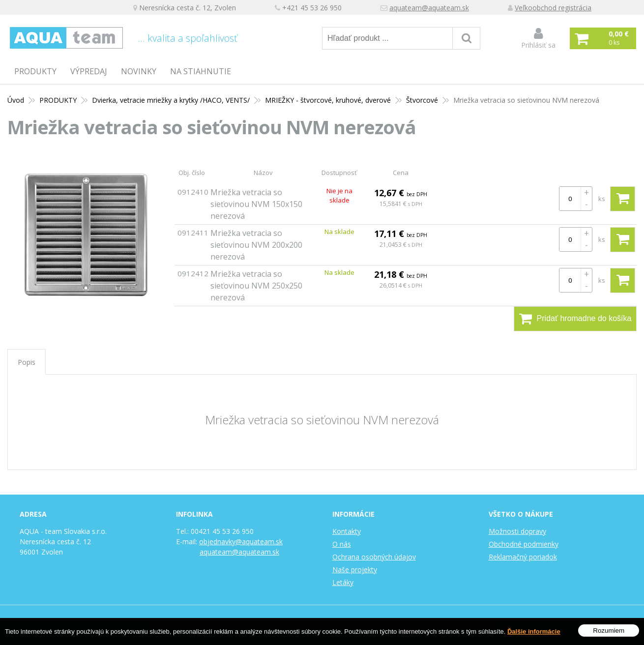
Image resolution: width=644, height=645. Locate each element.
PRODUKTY (35, 71)
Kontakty (347, 531)
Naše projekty (355, 570)
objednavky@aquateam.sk (241, 542)
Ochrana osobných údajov (374, 557)
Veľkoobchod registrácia (553, 8)
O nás (342, 544)
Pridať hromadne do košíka (575, 319)
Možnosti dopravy (517, 531)
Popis (27, 362)
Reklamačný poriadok (523, 557)
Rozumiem (609, 630)
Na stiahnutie (201, 71)
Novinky (139, 71)
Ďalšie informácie (534, 631)
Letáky (343, 582)
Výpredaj (89, 71)
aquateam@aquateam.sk (429, 8)
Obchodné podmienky (524, 544)
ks (602, 199)
